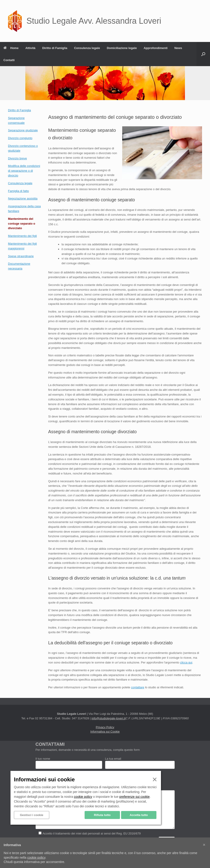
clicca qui (186, 662)
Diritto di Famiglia (55, 48)
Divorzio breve (17, 158)
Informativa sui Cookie (105, 732)
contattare (138, 687)
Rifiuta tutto (102, 815)
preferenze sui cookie (134, 797)
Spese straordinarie (21, 256)
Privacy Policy (105, 727)
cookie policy (83, 797)
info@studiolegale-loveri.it (108, 718)
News (178, 48)
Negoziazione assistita (23, 198)
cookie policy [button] (36, 858)
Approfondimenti (156, 48)
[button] (203, 54)
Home (11, 48)
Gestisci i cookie (32, 815)
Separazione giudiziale (23, 130)
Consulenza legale (87, 48)
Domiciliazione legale (122, 48)
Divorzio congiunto (20, 138)
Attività (30, 48)
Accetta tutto (139, 815)
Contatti (9, 60)
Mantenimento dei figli (22, 236)
